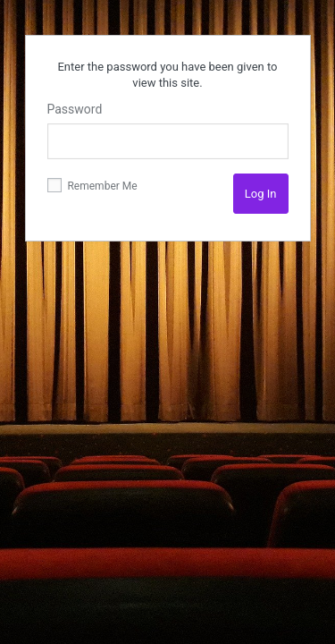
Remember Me (92, 185)
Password (75, 109)
